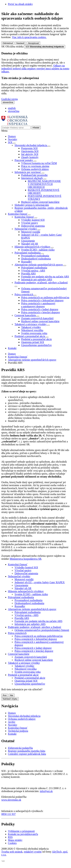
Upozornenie (28, 241)
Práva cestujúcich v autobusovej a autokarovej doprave (38, 305)
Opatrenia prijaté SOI (33, 342)
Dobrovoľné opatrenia (33, 226)
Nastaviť (20, 43)
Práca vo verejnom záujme (35, 166)
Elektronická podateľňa (20, 748)
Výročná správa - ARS (33, 271)
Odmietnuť (8, 43)
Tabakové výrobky (31, 327)
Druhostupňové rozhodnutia (36, 259)
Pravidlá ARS (28, 274)
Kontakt (12, 348)
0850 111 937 (9, 814)
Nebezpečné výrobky (19, 576)
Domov (12, 136)
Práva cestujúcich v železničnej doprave (42, 300)
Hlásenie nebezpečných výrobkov (26, 591)
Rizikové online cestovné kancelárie (40, 202)
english (12, 108)
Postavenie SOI (29, 148)
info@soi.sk (46, 791)
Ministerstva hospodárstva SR (25, 559)
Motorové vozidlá (31, 232)
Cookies (12, 843)
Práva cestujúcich (17, 633)
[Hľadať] (36, 128)
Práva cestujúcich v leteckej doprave (41, 312)
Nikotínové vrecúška (32, 330)
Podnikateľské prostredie (34, 175)
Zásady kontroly (30, 157)
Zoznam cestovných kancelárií (37, 318)
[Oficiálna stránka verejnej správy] (45, 47)
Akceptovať (33, 43)
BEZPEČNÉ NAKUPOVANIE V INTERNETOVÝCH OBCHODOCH (44, 184)
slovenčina (14, 111)
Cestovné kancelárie (19, 654)
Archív (12, 722)
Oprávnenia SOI (30, 151)
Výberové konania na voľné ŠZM (39, 163)
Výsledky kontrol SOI (33, 220)
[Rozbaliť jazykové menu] (8, 102)
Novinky (13, 139)
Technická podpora (18, 731)
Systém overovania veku (34, 333)
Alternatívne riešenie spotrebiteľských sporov (32, 360)
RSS (10, 837)
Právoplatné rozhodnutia (34, 268)
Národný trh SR (30, 244)
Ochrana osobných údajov (35, 169)
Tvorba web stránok (12, 852)
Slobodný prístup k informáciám (32, 205)
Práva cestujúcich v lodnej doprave (40, 309)
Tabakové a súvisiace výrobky (24, 663)
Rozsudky (26, 262)
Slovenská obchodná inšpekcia (24, 716)
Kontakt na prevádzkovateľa (23, 834)
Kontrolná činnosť (18, 357)
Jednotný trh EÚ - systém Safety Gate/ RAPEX (40, 582)
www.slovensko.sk (11, 800)
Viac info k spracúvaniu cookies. (29, 37)
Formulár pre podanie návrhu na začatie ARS (45, 277)
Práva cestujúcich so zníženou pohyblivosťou (45, 297)
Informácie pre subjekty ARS (37, 280)
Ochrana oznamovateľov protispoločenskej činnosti (42, 630)
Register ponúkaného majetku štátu (27, 751)
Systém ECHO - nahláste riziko (38, 250)
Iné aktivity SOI (30, 154)
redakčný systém (33, 852)
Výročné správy (30, 223)
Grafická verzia (10, 99)
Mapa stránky (15, 840)
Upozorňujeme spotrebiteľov (36, 345)
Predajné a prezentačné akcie (36, 339)
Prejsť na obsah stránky (20, 4)
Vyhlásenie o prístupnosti (21, 831)
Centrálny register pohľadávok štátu (27, 754)
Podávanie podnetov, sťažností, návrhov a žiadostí (35, 627)
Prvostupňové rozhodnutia (35, 256)
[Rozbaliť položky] (14, 143)
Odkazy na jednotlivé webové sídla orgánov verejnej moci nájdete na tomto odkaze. (35, 69)
